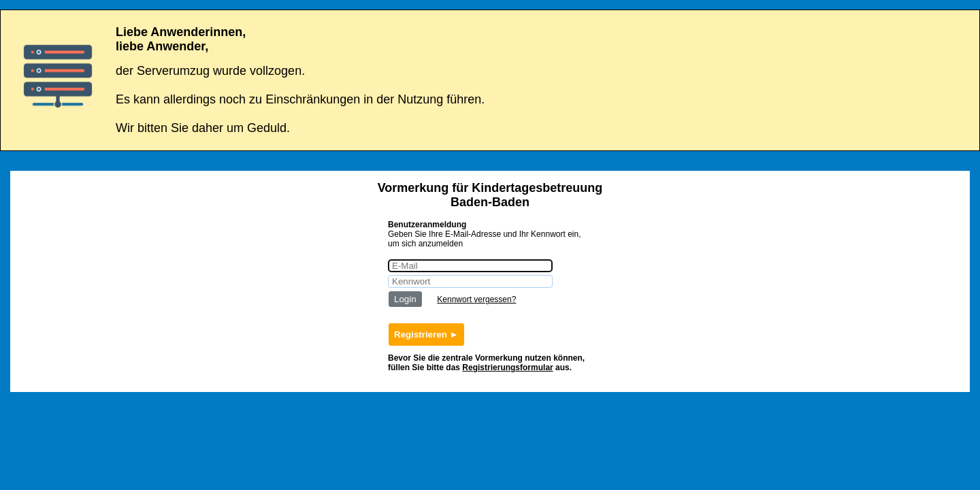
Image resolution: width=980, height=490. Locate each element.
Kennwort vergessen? (476, 299)
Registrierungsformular (507, 367)
